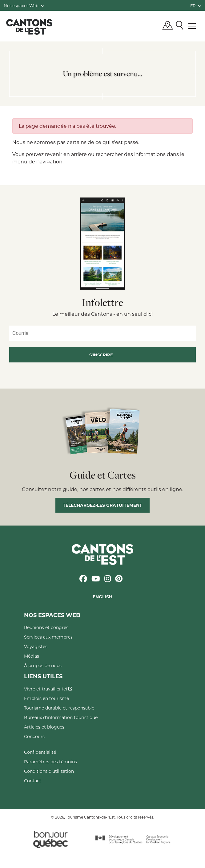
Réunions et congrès (46, 627)
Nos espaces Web (24, 5)
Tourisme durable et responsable (59, 708)
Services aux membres (48, 637)
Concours (34, 736)
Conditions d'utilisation (49, 771)
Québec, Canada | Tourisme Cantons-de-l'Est (29, 27)
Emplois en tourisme (46, 698)
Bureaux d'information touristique (61, 717)
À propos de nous (43, 665)
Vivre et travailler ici (48, 689)
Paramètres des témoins (50, 762)
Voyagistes (36, 646)
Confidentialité (40, 752)
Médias (32, 656)
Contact (33, 781)
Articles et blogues (44, 727)
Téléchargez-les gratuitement (102, 505)
